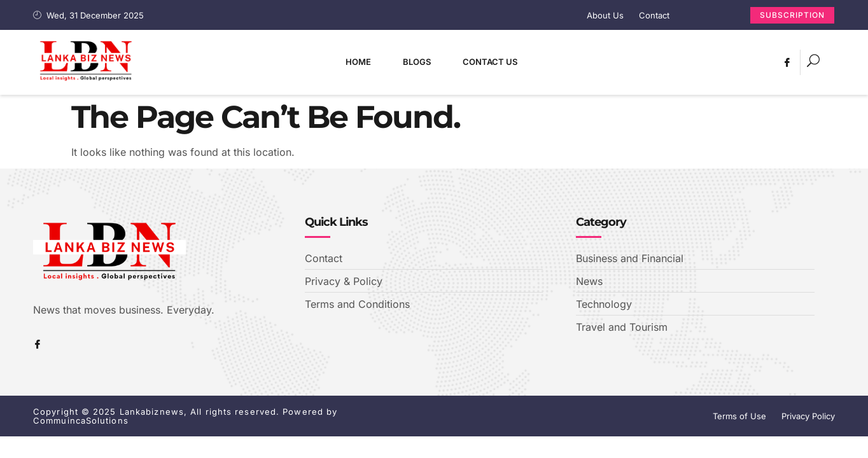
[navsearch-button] (813, 62)
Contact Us (490, 62)
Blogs (417, 62)
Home (358, 62)
